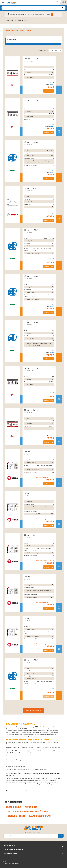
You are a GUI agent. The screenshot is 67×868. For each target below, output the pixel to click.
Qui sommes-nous (10, 853)
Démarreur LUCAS (31, 142)
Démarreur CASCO (31, 59)
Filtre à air (31, 807)
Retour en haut (33, 711)
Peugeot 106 (44, 729)
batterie (58, 782)
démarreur (22, 727)
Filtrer (13, 39)
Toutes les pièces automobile (14, 850)
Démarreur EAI (30, 452)
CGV (5, 861)
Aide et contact (9, 846)
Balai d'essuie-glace (40, 816)
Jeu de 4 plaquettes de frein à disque (29, 812)
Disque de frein (16, 816)
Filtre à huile (14, 807)
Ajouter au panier (49, 91)
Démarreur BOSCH (31, 188)
